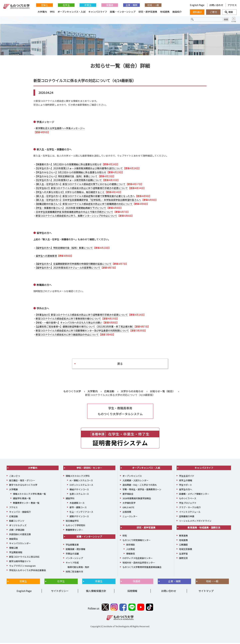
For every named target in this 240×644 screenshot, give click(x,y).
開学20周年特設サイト (20, 562)
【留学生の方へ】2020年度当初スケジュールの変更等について (68, 268)
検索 (230, 12)
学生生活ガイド (187, 477)
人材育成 (130, 550)
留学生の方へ (186, 490)
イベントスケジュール (190, 513)
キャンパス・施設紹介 (20, 513)
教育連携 (183, 537)
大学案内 (42, 12)
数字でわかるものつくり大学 (23, 486)
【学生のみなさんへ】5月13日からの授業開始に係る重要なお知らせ (71, 173)
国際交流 (183, 559)
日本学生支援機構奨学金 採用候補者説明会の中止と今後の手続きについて (74, 212)
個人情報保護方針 (96, 592)
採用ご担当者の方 (74, 573)
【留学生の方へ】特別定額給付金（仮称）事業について (64, 248)
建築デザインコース (79, 517)
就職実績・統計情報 (75, 550)
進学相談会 (128, 495)
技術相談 (130, 546)
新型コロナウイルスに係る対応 (24, 558)
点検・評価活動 (17, 531)
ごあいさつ (15, 477)
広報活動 (13, 517)
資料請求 (197, 12)
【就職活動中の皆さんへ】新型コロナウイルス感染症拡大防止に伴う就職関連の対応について (84, 204)
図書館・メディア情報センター (194, 495)
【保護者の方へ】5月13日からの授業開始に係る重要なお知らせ (69, 165)
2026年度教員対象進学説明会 (137, 499)
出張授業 (127, 513)
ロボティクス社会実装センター (138, 559)
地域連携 (165, 12)
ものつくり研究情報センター (137, 541)
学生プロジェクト (188, 504)
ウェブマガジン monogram (22, 567)
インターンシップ (74, 559)
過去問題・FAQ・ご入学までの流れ (140, 486)
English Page (197, 5)
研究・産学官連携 (148, 12)
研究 (125, 537)
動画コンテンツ (17, 522)
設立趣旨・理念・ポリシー (22, 482)
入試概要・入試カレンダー (135, 482)
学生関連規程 (16, 553)
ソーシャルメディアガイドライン (195, 522)
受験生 (44, 5)
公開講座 (183, 546)
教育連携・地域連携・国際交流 (204, 529)
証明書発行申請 (187, 517)
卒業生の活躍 (72, 555)
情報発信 (130, 555)
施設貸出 (13, 540)
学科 (52, 12)
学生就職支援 (72, 546)
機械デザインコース (79, 490)
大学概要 (13, 490)
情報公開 (13, 549)
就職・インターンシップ (123, 12)
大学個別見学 (129, 504)
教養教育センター (74, 531)
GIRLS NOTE (128, 508)
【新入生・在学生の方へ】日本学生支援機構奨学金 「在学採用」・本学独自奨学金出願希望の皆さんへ (88, 200)
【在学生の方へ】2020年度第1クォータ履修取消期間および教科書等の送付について (79, 169)
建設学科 (70, 499)
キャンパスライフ (98, 12)
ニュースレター (130, 517)
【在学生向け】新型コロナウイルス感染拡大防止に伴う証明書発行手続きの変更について (82, 188)
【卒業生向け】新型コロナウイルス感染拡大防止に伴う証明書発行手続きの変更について (82, 315)
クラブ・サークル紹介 (190, 508)
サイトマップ (206, 592)
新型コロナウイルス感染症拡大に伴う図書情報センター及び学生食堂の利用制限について (82, 331)
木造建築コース (77, 504)
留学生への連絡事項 (46, 256)
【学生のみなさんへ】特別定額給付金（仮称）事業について (67, 177)
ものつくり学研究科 (75, 526)
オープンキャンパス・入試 (71, 12)
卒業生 (88, 5)
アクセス (232, 5)
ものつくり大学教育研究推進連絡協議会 (142, 568)
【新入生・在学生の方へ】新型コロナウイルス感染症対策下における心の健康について (81, 185)
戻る (120, 364)
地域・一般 (153, 5)
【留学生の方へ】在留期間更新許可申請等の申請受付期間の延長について (74, 264)
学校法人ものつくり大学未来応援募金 (28, 571)
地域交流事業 (186, 550)
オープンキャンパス (132, 477)
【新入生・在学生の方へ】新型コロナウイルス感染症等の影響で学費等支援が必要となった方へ (85, 196)
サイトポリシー (60, 592)
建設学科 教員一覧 (22, 499)
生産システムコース (79, 495)
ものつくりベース (188, 499)
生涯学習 (183, 555)
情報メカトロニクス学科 (78, 477)
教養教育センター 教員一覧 (26, 504)
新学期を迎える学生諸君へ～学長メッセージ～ (60, 129)
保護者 (110, 5)
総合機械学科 (72, 522)
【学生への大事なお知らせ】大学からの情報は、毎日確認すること (70, 192)
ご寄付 (213, 12)
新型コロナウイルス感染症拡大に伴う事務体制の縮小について (68, 319)
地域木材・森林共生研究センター (139, 564)
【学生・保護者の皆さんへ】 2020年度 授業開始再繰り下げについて (71, 208)
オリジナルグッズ (18, 526)
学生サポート (186, 486)
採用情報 (132, 592)
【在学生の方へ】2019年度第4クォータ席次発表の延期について (69, 181)
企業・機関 (131, 5)
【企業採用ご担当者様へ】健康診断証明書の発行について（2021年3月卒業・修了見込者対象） (85, 327)
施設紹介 (177, 12)
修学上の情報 (186, 482)
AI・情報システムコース (81, 482)
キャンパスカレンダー (20, 544)
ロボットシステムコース (81, 486)
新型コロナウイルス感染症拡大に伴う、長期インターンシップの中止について (76, 216)
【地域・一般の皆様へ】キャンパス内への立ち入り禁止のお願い (69, 323)
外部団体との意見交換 (20, 535)
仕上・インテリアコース (81, 513)
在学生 (66, 5)
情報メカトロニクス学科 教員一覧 (29, 495)
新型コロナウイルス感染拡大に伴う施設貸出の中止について (67, 335)
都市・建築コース (78, 508)
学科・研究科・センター (89, 469)
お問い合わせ (216, 5)
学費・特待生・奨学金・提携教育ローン (142, 490)
